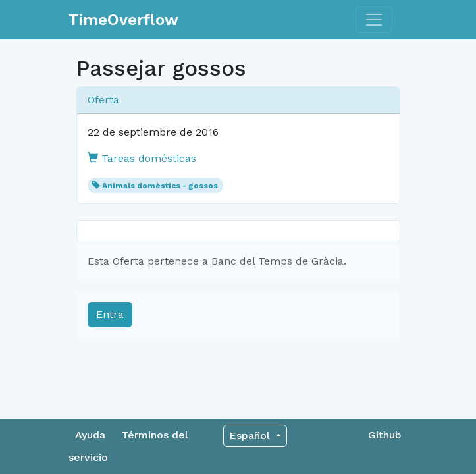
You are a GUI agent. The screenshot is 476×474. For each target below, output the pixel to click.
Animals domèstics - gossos (160, 186)
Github (385, 435)
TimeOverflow (123, 20)
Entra (110, 314)
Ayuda (90, 435)
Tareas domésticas (142, 158)
